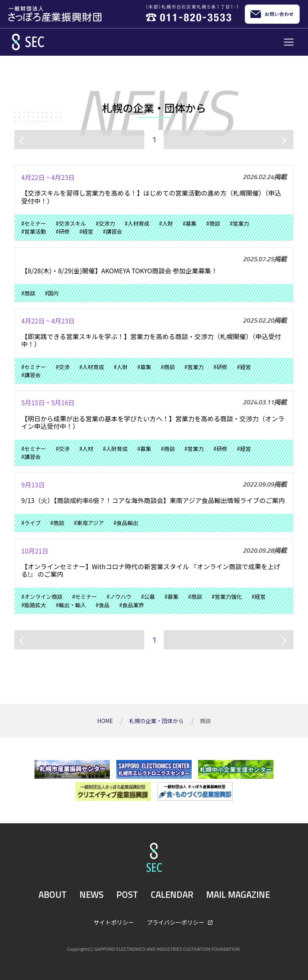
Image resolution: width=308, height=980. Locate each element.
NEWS (91, 895)
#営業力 (239, 223)
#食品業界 (132, 605)
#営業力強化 (227, 596)
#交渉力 (105, 223)
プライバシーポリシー (176, 922)
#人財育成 (115, 449)
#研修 (63, 231)
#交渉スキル (71, 223)
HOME (106, 721)
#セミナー (34, 223)
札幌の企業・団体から (157, 721)
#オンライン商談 (42, 596)
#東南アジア (89, 523)
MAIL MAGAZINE (238, 895)
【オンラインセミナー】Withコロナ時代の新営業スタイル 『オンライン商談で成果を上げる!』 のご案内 (151, 570)
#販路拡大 (34, 605)
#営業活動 (34, 231)
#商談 (213, 223)
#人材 (86, 449)
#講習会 (112, 231)
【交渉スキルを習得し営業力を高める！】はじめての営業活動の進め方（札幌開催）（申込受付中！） (151, 197)
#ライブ (31, 523)
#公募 (148, 596)
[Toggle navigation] (289, 42)
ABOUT (53, 895)
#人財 (166, 223)
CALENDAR (172, 895)
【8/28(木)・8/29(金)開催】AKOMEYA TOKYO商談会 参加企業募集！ (120, 271)
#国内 (52, 293)
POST (127, 895)
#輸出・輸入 (71, 605)
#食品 (102, 605)
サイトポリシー (114, 922)
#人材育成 (137, 223)
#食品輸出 (126, 523)
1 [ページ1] (154, 139)
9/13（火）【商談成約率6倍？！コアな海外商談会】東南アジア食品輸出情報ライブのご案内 (153, 500)
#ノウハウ (119, 596)
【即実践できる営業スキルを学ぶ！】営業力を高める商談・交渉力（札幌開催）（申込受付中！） (151, 340)
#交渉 (63, 367)
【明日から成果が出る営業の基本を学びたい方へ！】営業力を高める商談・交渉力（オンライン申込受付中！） (153, 422)
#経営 (86, 231)
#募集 (189, 223)
